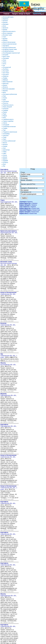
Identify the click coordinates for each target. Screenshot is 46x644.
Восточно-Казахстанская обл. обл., (9, 171)
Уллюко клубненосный (9, 141)
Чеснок (5, 155)
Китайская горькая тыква (10, 49)
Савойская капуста (8, 119)
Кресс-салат (6, 57)
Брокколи (6, 28)
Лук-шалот (6, 75)
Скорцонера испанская (9, 127)
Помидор (5, 110)
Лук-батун (6, 69)
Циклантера (6, 150)
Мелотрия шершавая (9, 89)
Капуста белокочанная (9, 42)
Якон (4, 164)
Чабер (5, 152)
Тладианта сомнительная (10, 132)
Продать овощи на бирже (21, 14)
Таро (4, 130)
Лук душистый (7, 67)
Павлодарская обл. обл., (9, 395)
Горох (5, 37)
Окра (4, 100)
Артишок (5, 21)
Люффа (5, 78)
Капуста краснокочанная (10, 44)
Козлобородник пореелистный (11, 53)
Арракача (6, 19)
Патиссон (6, 103)
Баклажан (6, 24)
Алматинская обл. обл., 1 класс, (9, 356)
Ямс (4, 166)
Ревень (5, 112)
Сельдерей (6, 125)
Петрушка (6, 109)
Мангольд (6, 83)
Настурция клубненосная (10, 94)
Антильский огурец (8, 17)
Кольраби (6, 55)
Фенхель (5, 145)
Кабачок (5, 40)
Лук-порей (6, 71)
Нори (4, 96)
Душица (5, 39)
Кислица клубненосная (9, 48)
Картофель (6, 46)
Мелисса (5, 87)
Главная (6, 14)
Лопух (5, 62)
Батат (5, 26)
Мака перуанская (8, 82)
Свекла (5, 123)
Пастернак (6, 101)
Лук (4, 66)
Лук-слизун (6, 73)
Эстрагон (5, 162)
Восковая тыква (7, 35)
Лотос (5, 64)
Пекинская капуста (8, 105)
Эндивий (5, 161)
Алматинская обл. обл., (8, 293)
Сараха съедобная (8, 121)
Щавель (5, 159)
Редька (5, 116)
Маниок (5, 85)
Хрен (4, 148)
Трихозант (6, 136)
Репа (4, 118)
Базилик (5, 22)
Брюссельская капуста (9, 31)
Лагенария (6, 58)
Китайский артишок (8, 51)
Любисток (6, 76)
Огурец (5, 98)
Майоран (5, 80)
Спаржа (5, 128)
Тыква (5, 137)
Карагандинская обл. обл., (9, 201)
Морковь (5, 91)
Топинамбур (6, 134)
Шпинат (5, 157)
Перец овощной (7, 107)
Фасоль (5, 143)
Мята (4, 92)
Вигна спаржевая (8, 33)
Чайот (5, 153)
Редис (5, 114)
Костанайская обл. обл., (8, 364)
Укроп (5, 139)
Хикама (5, 146)
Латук (5, 60)
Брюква (5, 30)
